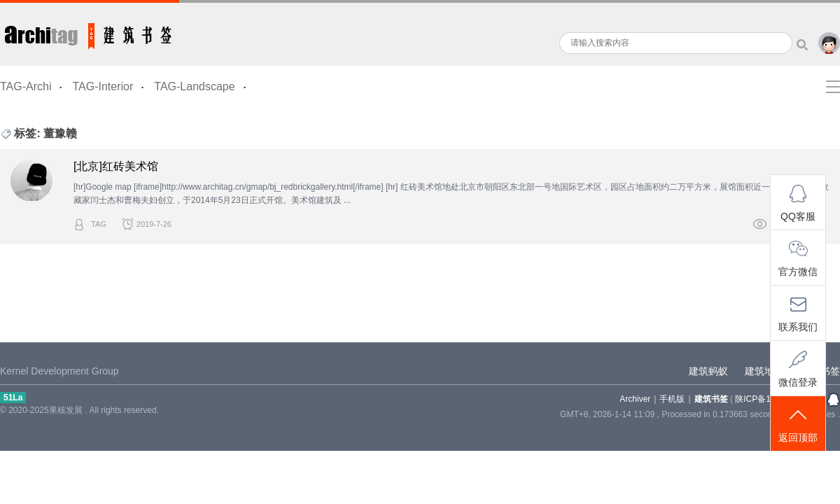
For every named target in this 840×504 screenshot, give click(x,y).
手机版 (672, 399)
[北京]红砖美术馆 (116, 166)
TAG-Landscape (194, 86)
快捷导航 (833, 87)
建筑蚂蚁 (708, 371)
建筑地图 (764, 371)
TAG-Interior (103, 86)
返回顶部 (798, 425)
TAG (99, 224)
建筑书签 (90, 33)
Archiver (635, 399)
